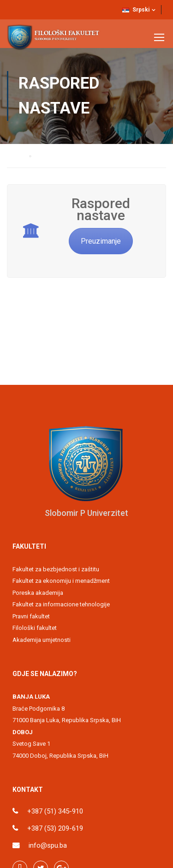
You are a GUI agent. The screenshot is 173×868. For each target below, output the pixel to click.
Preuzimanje (101, 241)
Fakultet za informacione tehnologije (61, 604)
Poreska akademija (38, 593)
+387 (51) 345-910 (55, 811)
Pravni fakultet (31, 616)
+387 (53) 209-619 (55, 828)
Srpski (136, 10)
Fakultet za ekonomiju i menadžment (61, 581)
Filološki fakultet (35, 628)
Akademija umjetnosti (42, 640)
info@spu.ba (48, 845)
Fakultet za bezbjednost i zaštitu (56, 569)
